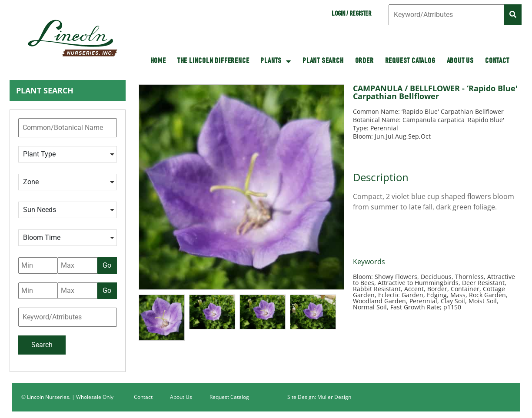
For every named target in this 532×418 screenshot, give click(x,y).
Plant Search (323, 61)
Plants (276, 61)
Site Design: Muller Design (319, 397)
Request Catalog (410, 61)
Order (364, 61)
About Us (460, 61)
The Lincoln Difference (213, 61)
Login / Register (351, 14)
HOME (158, 61)
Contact (497, 61)
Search (42, 345)
